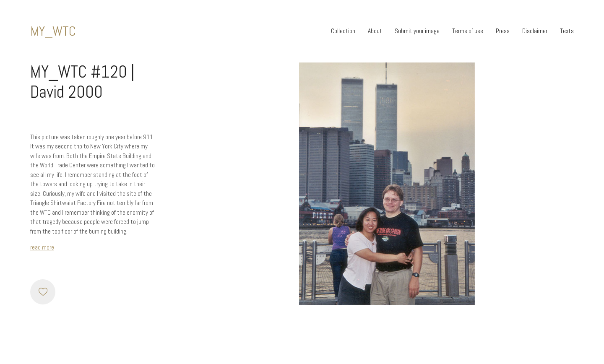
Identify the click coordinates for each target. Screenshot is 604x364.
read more (42, 247)
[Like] (43, 292)
